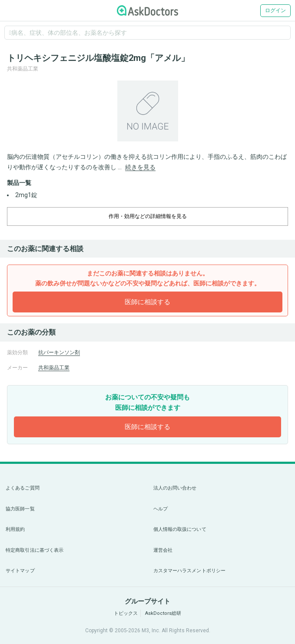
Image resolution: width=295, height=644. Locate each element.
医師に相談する (147, 302)
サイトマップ (20, 571)
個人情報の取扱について (180, 529)
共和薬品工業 (54, 368)
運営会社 (163, 550)
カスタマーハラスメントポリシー (190, 571)
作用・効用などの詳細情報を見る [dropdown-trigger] (148, 216)
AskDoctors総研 (163, 613)
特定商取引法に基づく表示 (35, 550)
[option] (147, 111)
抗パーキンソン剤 (59, 352)
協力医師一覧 (20, 509)
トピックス (126, 613)
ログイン (275, 10)
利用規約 (15, 529)
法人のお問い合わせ (175, 488)
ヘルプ (161, 509)
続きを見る (140, 167)
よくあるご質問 (23, 488)
